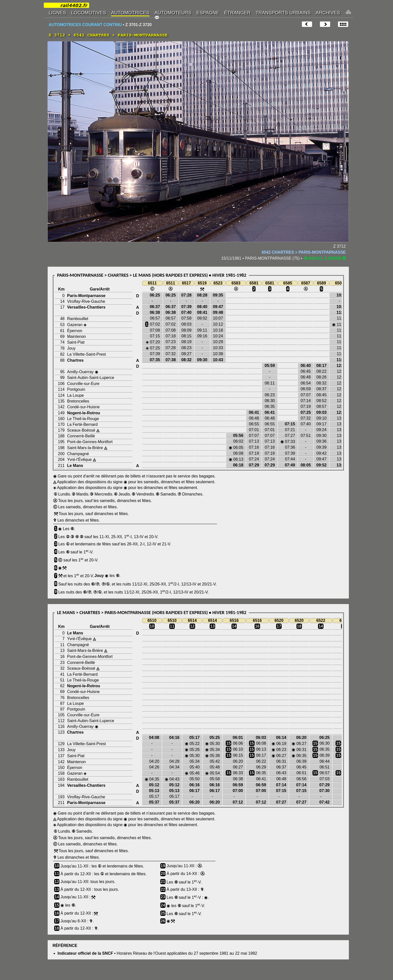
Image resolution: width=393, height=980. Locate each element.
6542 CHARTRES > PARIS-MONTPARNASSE (304, 252)
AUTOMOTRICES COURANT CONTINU (85, 25)
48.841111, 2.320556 (322, 258)
